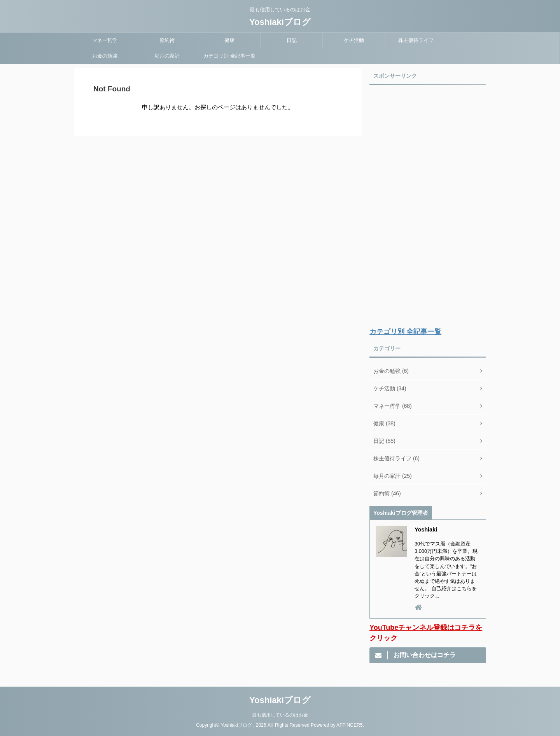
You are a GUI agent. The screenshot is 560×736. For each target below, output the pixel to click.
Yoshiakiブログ (280, 22)
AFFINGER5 (349, 725)
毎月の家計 (167, 56)
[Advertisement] (428, 206)
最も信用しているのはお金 (280, 715)
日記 (292, 40)
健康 (229, 40)
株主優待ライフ (416, 40)
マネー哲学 (105, 40)
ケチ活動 (354, 40)
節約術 (167, 40)
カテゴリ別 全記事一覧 (229, 56)
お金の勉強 (105, 56)
